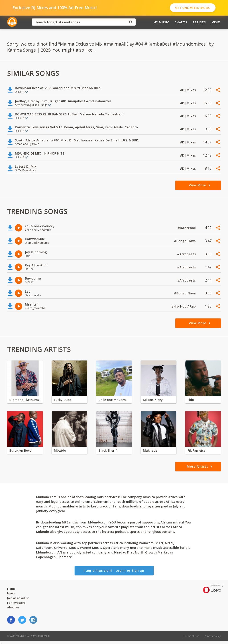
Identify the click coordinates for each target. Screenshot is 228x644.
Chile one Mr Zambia (114, 400)
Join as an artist (18, 598)
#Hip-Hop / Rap (184, 306)
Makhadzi (151, 450)
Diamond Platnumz (24, 400)
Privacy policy (213, 636)
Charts (181, 22)
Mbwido (60, 450)
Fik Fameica (196, 450)
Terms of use (191, 636)
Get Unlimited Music (193, 8)
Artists (199, 22)
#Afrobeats (187, 254)
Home (11, 589)
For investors (16, 603)
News (11, 593)
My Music (161, 22)
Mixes (216, 22)
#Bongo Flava (185, 241)
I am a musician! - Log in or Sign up (114, 571)
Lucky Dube (63, 400)
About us (13, 607)
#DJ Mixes (188, 90)
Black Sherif (108, 450)
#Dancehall (187, 228)
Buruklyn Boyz (20, 450)
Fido (191, 400)
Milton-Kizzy (153, 400)
